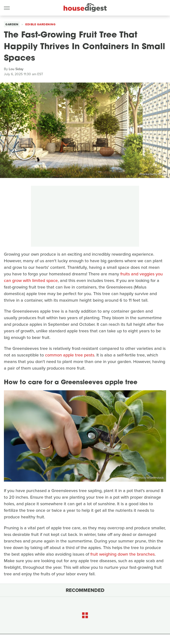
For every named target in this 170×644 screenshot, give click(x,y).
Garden (12, 24)
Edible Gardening (40, 24)
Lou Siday (16, 69)
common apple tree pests (70, 355)
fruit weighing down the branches (123, 554)
